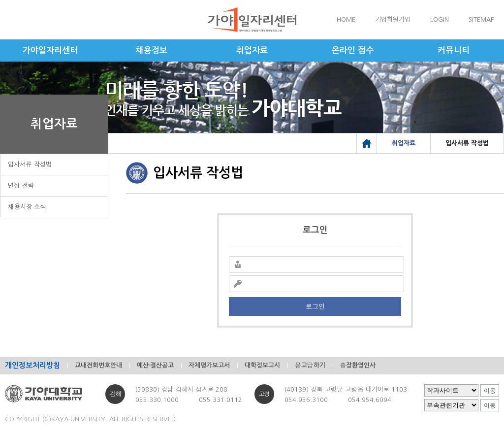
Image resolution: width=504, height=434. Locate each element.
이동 (490, 391)
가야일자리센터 (50, 50)
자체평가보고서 (209, 365)
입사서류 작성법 (30, 164)
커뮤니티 (454, 50)
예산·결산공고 (155, 365)
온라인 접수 (353, 50)
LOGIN (440, 19)
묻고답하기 (310, 365)
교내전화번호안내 (98, 365)
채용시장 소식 (27, 207)
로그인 (315, 306)
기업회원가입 (393, 19)
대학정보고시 (262, 365)
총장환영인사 (358, 365)
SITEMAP (481, 19)
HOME (346, 19)
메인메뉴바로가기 (0, 0)
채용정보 (151, 50)
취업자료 (252, 50)
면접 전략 (21, 185)
